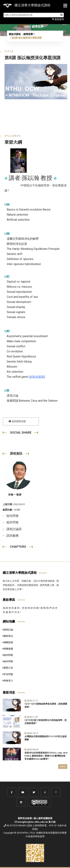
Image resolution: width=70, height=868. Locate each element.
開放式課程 (15, 34)
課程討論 (8, 630)
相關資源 (8, 642)
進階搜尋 (58, 19)
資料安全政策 (25, 818)
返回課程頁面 (17, 421)
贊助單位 (8, 636)
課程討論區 (14, 529)
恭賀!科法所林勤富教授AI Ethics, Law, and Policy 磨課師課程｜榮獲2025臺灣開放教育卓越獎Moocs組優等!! (46, 756)
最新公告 (8, 668)
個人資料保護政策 (43, 818)
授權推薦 (8, 649)
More (63, 766)
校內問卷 (13, 516)
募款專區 (9, 600)
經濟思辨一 (29, 34)
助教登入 (8, 681)
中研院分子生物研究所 (35, 185)
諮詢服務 (13, 536)
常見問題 (8, 674)
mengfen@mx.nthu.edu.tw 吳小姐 (37, 822)
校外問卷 (13, 522)
